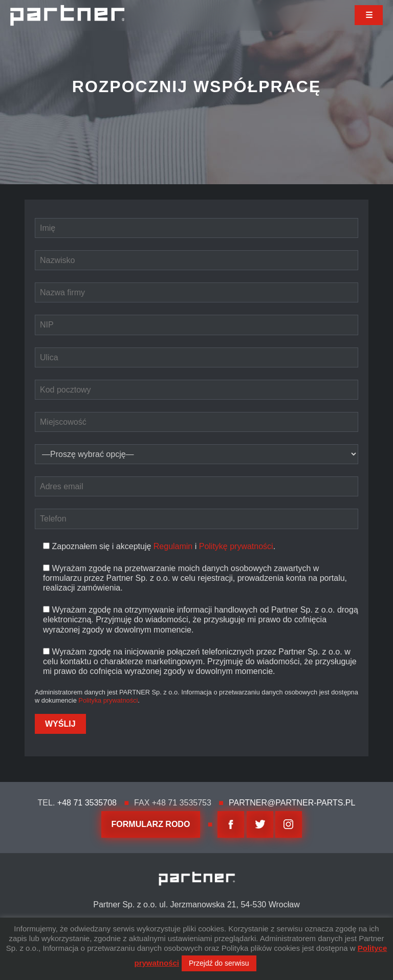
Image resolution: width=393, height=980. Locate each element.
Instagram (289, 824)
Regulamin (173, 546)
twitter (260, 824)
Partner (67, 15)
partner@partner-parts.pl (292, 803)
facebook (231, 824)
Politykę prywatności (236, 546)
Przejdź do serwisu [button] (219, 963)
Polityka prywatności (108, 700)
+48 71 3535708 (87, 803)
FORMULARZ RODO (151, 824)
